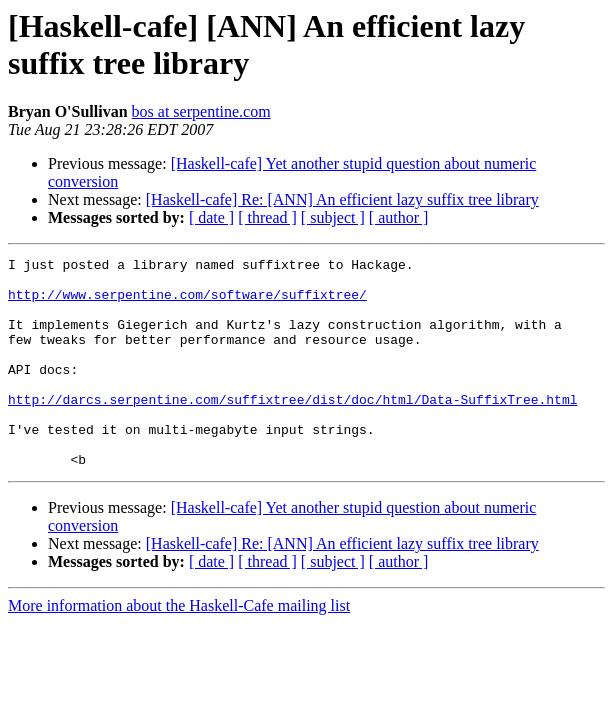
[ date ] (211, 217)
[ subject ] (333, 217)
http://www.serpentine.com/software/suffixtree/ (187, 303)
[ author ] (399, 217)
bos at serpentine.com (201, 111)
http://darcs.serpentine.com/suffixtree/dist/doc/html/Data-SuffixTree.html (292, 429)
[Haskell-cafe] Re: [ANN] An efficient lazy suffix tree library (342, 199)
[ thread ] (267, 217)
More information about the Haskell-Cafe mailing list (179, 647)
